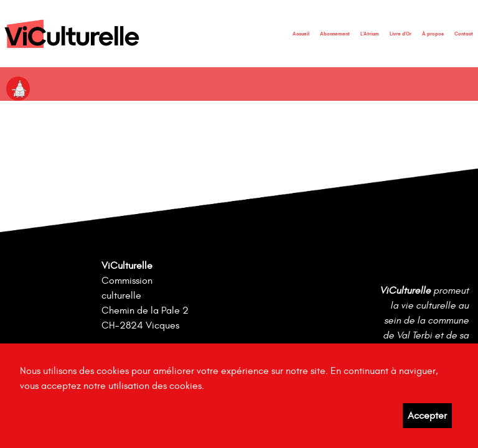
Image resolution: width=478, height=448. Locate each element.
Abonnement (335, 34)
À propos (433, 34)
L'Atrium (370, 34)
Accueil (301, 34)
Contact (464, 34)
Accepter (427, 416)
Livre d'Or (401, 34)
